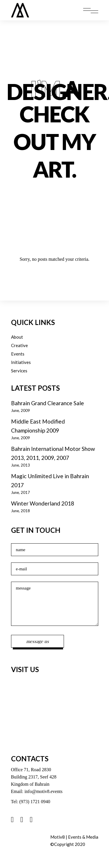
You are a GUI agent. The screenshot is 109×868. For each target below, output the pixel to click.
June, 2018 (20, 511)
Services (19, 371)
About (17, 337)
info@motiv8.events (43, 791)
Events (18, 354)
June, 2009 (20, 410)
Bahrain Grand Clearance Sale (48, 403)
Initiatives (21, 362)
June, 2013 (20, 465)
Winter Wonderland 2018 (43, 503)
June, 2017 (20, 492)
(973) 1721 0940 (35, 802)
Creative (19, 345)
